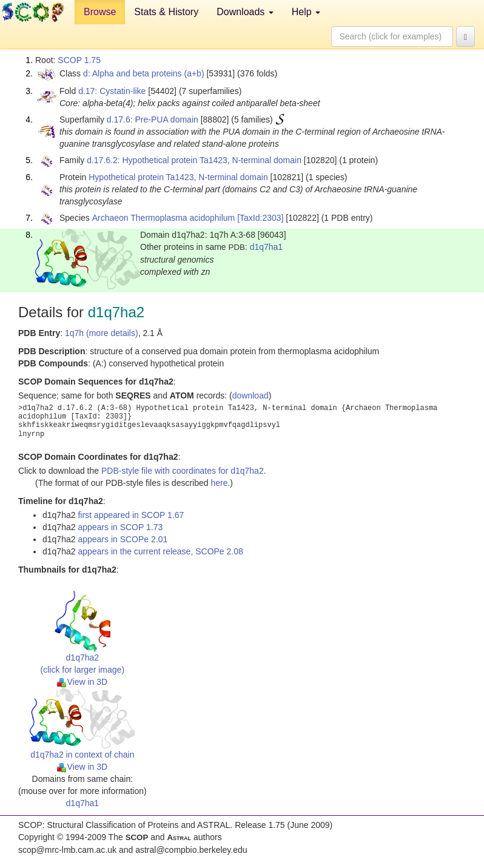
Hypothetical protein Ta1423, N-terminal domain (178, 177)
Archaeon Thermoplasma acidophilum (164, 218)
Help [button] (306, 12)
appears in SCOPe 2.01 (123, 539)
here (219, 483)
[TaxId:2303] (260, 218)
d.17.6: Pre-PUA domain (153, 119)
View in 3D (82, 682)
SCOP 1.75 (79, 60)
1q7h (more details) (102, 333)
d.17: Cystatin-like (112, 91)
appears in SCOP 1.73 (120, 527)
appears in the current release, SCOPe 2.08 (160, 551)
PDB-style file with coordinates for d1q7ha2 (183, 471)
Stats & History (166, 12)
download (250, 395)
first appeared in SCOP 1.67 (131, 515)
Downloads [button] (245, 12)
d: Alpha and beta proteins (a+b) (144, 73)
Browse (100, 12)
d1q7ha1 (267, 247)
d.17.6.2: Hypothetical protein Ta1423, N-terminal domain (194, 160)
